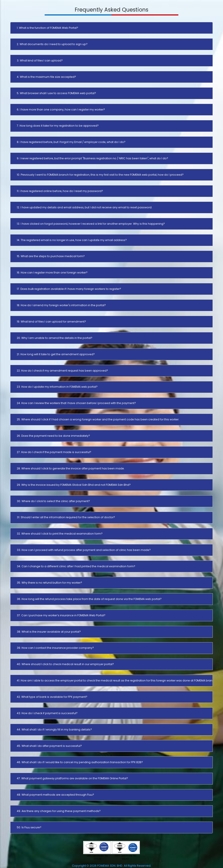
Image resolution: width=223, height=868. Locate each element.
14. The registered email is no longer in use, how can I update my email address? (72, 240)
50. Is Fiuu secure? (29, 827)
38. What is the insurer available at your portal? (49, 632)
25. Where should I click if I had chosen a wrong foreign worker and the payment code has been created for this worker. (98, 419)
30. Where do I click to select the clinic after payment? (53, 501)
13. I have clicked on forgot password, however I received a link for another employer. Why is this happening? (91, 224)
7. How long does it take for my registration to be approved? (58, 126)
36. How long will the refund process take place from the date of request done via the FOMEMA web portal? (89, 599)
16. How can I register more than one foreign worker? (52, 273)
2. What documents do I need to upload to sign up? (52, 44)
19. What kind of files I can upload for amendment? (51, 322)
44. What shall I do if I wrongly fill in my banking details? (54, 730)
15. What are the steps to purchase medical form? (51, 256)
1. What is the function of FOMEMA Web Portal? (47, 28)
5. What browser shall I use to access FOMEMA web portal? (56, 93)
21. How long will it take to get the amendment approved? (56, 354)
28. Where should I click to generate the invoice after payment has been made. (71, 468)
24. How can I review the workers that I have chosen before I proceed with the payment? (76, 403)
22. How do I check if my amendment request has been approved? (62, 371)
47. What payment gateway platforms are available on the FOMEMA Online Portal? (72, 778)
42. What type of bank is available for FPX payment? (52, 697)
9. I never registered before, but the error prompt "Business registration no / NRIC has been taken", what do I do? (92, 158)
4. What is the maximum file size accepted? (46, 77)
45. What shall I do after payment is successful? (49, 746)
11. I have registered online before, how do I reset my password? (60, 191)
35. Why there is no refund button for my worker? (49, 583)
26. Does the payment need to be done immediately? (53, 436)
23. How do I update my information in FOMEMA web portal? (57, 387)
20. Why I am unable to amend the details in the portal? (55, 338)
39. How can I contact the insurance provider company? (55, 648)
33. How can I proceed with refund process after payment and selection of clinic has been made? (84, 550)
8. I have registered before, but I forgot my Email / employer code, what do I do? (71, 142)
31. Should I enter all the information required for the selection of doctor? (66, 517)
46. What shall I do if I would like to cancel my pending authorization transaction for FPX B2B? (80, 762)
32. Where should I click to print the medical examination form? (60, 534)
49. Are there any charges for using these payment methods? (59, 811)
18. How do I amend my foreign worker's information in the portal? (61, 305)
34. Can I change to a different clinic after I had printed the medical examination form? (76, 566)
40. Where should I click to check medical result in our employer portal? (65, 664)
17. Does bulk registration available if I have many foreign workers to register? (69, 289)
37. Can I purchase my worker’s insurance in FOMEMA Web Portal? (61, 615)
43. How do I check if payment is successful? (47, 713)
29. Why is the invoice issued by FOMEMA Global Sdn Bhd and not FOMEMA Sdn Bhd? (74, 485)
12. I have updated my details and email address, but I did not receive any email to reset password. (84, 207)
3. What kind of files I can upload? (40, 60)
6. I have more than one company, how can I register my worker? (61, 110)
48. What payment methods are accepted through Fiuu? (55, 795)
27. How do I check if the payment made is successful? (54, 452)
